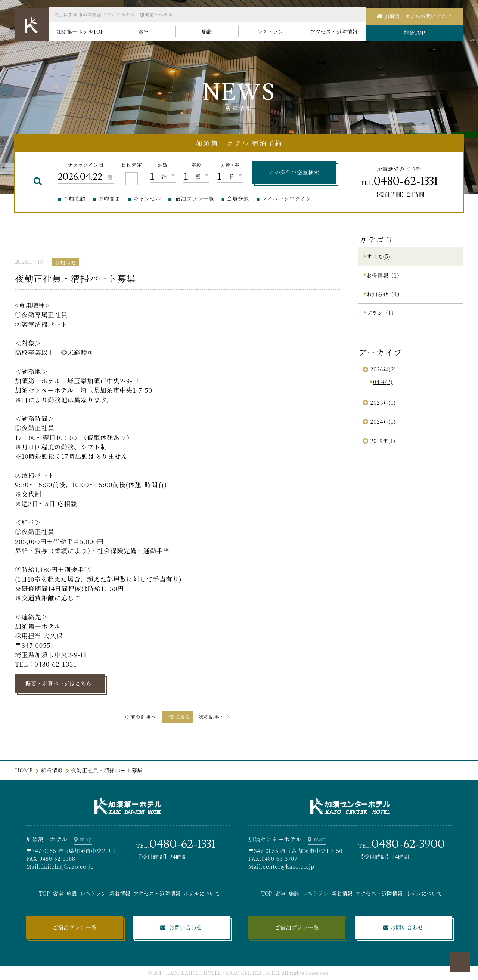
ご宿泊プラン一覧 (75, 927)
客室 (58, 893)
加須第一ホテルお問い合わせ (418, 16)
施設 (72, 893)
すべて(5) (378, 256)
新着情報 (52, 770)
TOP (45, 893)
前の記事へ (143, 717)
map (86, 839)
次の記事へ (212, 717)
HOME (24, 770)
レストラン (93, 893)
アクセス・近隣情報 (157, 893)
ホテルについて (202, 893)
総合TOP (414, 33)
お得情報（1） (384, 275)
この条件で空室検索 (294, 172)
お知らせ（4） (384, 294)
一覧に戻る (177, 717)
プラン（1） (381, 313)
